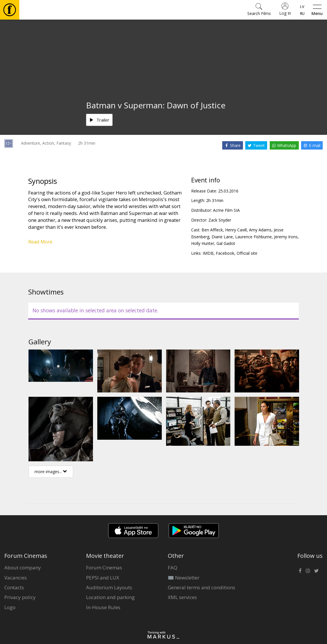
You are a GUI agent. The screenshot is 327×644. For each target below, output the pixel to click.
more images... (51, 472)
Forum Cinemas (104, 567)
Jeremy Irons (286, 237)
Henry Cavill (236, 230)
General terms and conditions (201, 587)
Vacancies (16, 578)
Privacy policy (20, 597)
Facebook (225, 253)
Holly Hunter (203, 243)
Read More (40, 242)
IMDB (208, 253)
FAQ (173, 567)
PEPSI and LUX (103, 578)
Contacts (14, 587)
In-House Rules (103, 607)
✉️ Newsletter (184, 578)
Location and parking (110, 597)
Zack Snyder (220, 220)
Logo (10, 607)
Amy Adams (260, 230)
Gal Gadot (226, 243)
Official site (247, 253)
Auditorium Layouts (109, 587)
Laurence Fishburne (253, 237)
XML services (182, 597)
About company (23, 567)
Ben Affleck (212, 230)
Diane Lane (222, 237)
